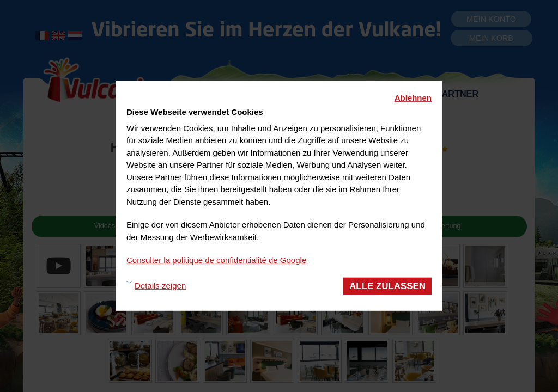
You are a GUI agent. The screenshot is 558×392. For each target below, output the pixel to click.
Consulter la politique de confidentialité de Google (216, 260)
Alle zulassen (387, 286)
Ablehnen (413, 98)
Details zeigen (160, 286)
